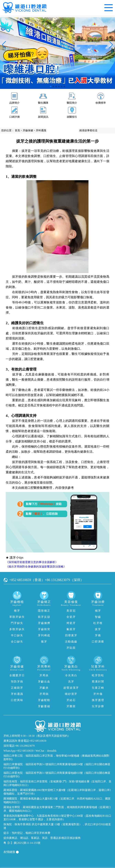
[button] (51, 86)
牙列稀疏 (44, 635)
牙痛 (98, 635)
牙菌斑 (71, 706)
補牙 (98, 611)
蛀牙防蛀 (98, 675)
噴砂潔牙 (71, 694)
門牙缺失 (17, 623)
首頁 (17, 130)
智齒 (98, 617)
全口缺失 (17, 642)
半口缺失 (17, 635)
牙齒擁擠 (44, 623)
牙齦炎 (44, 688)
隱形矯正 (44, 611)
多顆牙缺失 (17, 629)
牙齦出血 (44, 682)
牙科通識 (41, 130)
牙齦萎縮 (44, 706)
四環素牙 (71, 635)
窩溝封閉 (98, 682)
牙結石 (71, 700)
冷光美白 (71, 675)
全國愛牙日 (17, 675)
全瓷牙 (71, 617)
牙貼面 (71, 648)
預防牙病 (17, 682)
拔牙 (98, 629)
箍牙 (44, 642)
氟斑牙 (71, 629)
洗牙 (71, 682)
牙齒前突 (44, 629)
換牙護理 (98, 700)
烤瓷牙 (71, 623)
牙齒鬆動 (44, 700)
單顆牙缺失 (17, 617)
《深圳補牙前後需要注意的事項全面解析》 (32, 562)
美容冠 (71, 611)
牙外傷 (98, 694)
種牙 (17, 611)
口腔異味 (17, 700)
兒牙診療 (98, 706)
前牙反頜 (44, 617)
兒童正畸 (98, 688)
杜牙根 (98, 623)
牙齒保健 (28, 130)
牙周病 (44, 694)
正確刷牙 (17, 688)
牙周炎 (44, 675)
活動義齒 (71, 642)
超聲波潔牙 (71, 688)
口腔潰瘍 (98, 642)
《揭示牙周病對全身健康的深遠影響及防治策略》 (36, 567)
